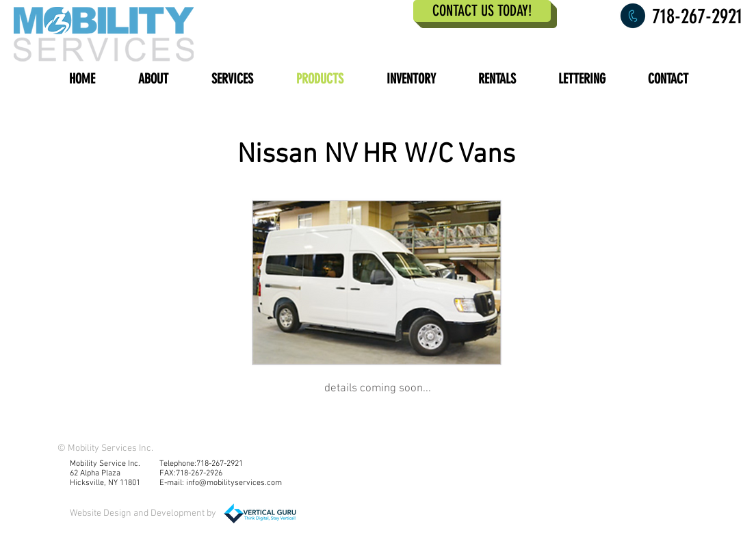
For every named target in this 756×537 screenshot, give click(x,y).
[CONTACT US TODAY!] (482, 11)
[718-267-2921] (692, 16)
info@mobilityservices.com (234, 483)
